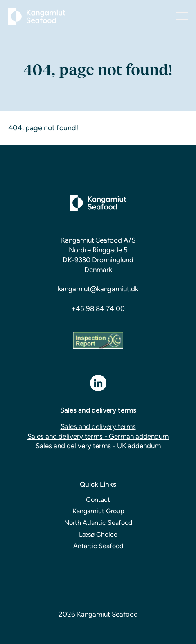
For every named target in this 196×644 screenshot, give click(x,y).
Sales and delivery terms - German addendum (98, 436)
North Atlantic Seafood (98, 523)
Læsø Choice (98, 534)
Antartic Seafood (98, 546)
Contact (98, 500)
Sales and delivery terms (98, 426)
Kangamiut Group (98, 511)
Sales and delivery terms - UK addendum (98, 446)
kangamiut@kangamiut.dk (98, 289)
